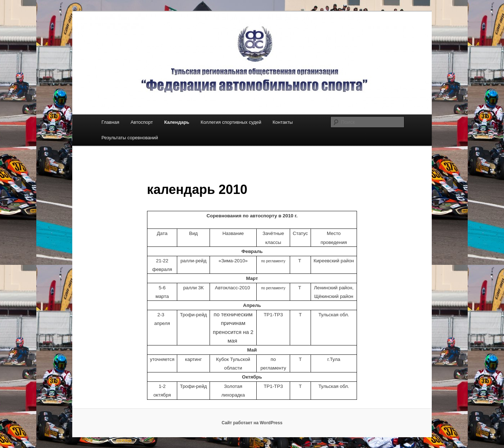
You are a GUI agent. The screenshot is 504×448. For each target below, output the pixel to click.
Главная (110, 122)
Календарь (177, 122)
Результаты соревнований (130, 138)
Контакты (283, 122)
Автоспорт (142, 122)
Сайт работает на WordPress (252, 423)
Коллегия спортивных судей (231, 122)
